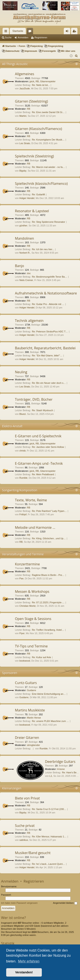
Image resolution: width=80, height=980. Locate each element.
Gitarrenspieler (48, 81)
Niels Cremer (26, 280)
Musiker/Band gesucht (33, 853)
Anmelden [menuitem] (68, 32)
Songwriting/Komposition (20, 490)
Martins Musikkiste (30, 710)
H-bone (61, 769)
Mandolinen (24, 238)
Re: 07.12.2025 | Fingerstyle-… (48, 602)
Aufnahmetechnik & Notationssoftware (46, 293)
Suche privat (25, 826)
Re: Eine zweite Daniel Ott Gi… (48, 112)
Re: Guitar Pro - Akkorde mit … (48, 304)
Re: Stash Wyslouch (43, 410)
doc (29, 273)
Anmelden (23, 37)
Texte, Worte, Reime (31, 500)
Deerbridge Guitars (60, 762)
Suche (8, 37)
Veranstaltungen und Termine (23, 554)
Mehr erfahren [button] (29, 961)
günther (23, 226)
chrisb (23, 451)
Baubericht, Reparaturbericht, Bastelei (45, 348)
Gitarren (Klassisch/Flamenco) (39, 129)
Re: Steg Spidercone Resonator (49, 222)
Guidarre (31, 690)
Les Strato (25, 143)
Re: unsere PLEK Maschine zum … (50, 721)
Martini (23, 116)
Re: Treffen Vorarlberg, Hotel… (48, 630)
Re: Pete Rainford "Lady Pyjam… (49, 511)
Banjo (20, 266)
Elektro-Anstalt (12, 426)
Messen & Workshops (32, 592)
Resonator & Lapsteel (32, 211)
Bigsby (23, 171)
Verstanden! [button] (24, 972)
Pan (22, 578)
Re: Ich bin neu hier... (43, 249)
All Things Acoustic (15, 64)
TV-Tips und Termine (31, 646)
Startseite (18, 31)
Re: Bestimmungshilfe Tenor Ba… (50, 277)
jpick (32, 81)
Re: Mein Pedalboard (43, 474)
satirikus (24, 840)
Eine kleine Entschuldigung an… (49, 694)
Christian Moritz (28, 606)
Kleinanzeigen (12, 788)
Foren (31, 32)
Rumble (23, 478)
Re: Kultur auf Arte (42, 657)
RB (37, 81)
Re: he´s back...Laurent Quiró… (49, 864)
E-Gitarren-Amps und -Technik (39, 463)
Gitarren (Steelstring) (31, 101)
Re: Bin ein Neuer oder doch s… (49, 383)
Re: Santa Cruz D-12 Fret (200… (49, 809)
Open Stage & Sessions (33, 619)
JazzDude (25, 88)
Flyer (22, 633)
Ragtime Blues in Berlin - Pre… (48, 575)
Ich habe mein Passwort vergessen (19, 903)
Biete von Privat (27, 798)
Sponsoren (10, 673)
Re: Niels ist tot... (41, 85)
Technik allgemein (29, 321)
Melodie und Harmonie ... (35, 527)
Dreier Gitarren (27, 738)
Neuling (21, 372)
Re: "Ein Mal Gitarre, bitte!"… (47, 356)
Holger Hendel (27, 198)
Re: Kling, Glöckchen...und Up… (49, 538)
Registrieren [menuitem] (75, 32)
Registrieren (41, 37)
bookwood (25, 661)
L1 (51, 776)
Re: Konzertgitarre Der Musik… (48, 140)
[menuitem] (76, 56)
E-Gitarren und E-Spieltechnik (38, 436)
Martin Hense (34, 718)
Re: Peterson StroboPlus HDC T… (50, 332)
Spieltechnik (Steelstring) (34, 156)
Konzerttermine (27, 564)
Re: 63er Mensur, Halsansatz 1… (49, 837)
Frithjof (23, 514)
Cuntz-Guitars (26, 683)
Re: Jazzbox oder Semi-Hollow (48, 447)
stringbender (33, 745)
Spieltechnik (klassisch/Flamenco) (41, 184)
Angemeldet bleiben (65, 903)
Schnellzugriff (7, 32)
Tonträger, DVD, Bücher (34, 399)
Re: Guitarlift (39, 194)
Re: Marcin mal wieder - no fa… (49, 167)
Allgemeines (25, 74)
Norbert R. (25, 253)
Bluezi (23, 414)
